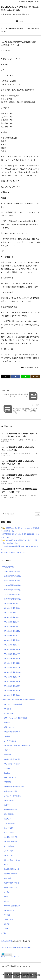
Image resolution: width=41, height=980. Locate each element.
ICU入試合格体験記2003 (12, 677)
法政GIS (7, 901)
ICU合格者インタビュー (12, 910)
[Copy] (35, 376)
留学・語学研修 (9, 814)
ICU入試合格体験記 (17, 28)
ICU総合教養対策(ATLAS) (13, 732)
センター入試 (8, 851)
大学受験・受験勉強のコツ (13, 906)
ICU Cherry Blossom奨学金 (13, 704)
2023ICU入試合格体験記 (12, 585)
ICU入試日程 (8, 855)
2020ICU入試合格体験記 (12, 599)
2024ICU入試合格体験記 (12, 581)
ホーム (5, 28)
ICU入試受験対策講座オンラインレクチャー (17, 966)
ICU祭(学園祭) (9, 800)
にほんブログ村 (6, 941)
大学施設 (7, 915)
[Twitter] (6, 376)
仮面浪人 (7, 773)
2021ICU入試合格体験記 (12, 594)
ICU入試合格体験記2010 (12, 645)
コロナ (6, 929)
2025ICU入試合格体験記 (12, 576)
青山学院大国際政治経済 (12, 869)
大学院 (6, 865)
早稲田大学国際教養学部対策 (14, 787)
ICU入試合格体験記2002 (12, 681)
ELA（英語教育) (9, 823)
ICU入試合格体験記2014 (12, 626)
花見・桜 (7, 768)
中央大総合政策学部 (11, 874)
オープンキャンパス (11, 778)
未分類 (3, 933)
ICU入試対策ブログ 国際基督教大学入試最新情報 (18, 700)
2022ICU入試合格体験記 (12, 590)
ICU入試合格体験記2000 (12, 691)
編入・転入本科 (9, 846)
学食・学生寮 (8, 828)
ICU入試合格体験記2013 (12, 631)
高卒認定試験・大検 (11, 887)
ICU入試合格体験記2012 (12, 636)
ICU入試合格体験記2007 (12, 658)
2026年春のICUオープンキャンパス (13, 552)
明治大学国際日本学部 (11, 883)
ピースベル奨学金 (10, 741)
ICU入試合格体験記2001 (12, 686)
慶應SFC (7, 897)
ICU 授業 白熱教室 (11, 842)
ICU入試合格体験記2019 (12, 604)
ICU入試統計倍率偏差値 (12, 764)
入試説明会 (8, 782)
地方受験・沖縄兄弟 (11, 837)
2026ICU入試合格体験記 (12, 571)
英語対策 (7, 723)
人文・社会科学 (9, 713)
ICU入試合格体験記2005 (30, 367)
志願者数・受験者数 (11, 810)
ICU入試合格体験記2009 (12, 649)
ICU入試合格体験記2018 (12, 608)
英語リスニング (9, 727)
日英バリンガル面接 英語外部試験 (15, 718)
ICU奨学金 (7, 709)
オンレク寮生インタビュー (13, 860)
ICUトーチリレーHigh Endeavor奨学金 (17, 745)
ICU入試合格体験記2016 (12, 617)
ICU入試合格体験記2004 (12, 672)
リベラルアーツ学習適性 (12, 796)
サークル (7, 892)
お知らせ (7, 750)
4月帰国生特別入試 (10, 791)
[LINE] (25, 376)
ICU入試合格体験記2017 (12, 613)
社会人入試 (8, 819)
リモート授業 (8, 919)
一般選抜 (7, 736)
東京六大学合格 (9, 832)
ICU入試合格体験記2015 (12, 622)
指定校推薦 (8, 755)
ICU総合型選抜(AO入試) (12, 759)
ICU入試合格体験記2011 (12, 640)
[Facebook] (16, 376)
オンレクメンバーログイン (10, 957)
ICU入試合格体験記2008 (12, 654)
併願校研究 (8, 878)
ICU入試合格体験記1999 (12, 695)
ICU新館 (7, 924)
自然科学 (7, 805)
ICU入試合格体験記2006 (12, 663)
